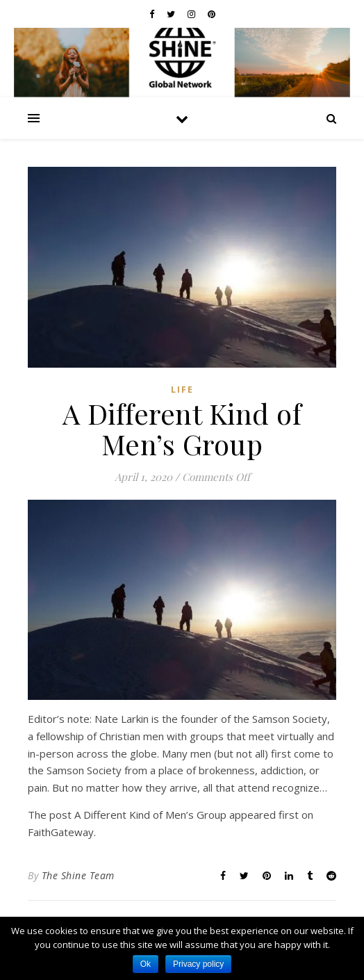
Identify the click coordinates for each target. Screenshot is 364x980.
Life (182, 390)
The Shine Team (78, 875)
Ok (146, 964)
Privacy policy (198, 964)
